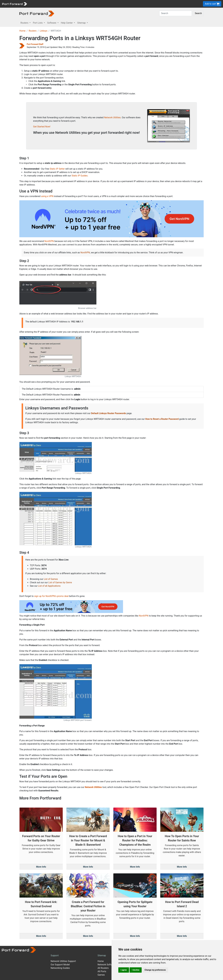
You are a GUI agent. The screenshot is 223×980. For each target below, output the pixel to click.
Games (101, 975)
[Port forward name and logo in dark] (37, 13)
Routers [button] (25, 23)
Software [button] (52, 23)
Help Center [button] (67, 23)
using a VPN (47, 196)
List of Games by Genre (60, 582)
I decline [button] (136, 970)
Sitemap (102, 955)
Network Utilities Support (63, 961)
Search (198, 13)
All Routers (103, 968)
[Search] (176, 13)
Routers (33, 31)
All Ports (102, 971)
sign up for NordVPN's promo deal (51, 596)
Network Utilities (112, 117)
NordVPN (49, 241)
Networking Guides (60, 968)
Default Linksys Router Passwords (109, 413)
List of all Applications (49, 586)
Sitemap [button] (82, 23)
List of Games (51, 579)
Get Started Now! (42, 127)
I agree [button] (124, 970)
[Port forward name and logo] (14, 4)
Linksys (44, 31)
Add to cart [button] (212, 4)
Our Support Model (60, 965)
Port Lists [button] (38, 23)
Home (22, 31)
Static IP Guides (80, 176)
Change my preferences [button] (155, 970)
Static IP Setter (57, 169)
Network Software (107, 965)
